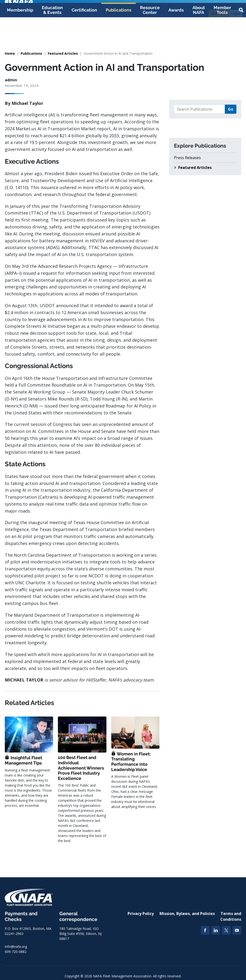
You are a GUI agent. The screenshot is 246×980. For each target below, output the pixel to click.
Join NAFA (219, 13)
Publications (119, 34)
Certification (84, 34)
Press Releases (187, 158)
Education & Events (52, 34)
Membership (20, 34)
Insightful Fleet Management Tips (24, 760)
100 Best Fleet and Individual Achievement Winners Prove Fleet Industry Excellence (81, 768)
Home (10, 53)
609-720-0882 (16, 952)
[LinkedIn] (216, 930)
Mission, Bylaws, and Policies (187, 914)
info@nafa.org (16, 947)
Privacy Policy (141, 914)
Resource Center (150, 34)
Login (236, 13)
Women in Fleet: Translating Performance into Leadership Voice (131, 762)
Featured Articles (63, 53)
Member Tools (222, 34)
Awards (176, 34)
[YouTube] (237, 930)
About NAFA (199, 34)
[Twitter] (226, 930)
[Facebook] (205, 930)
